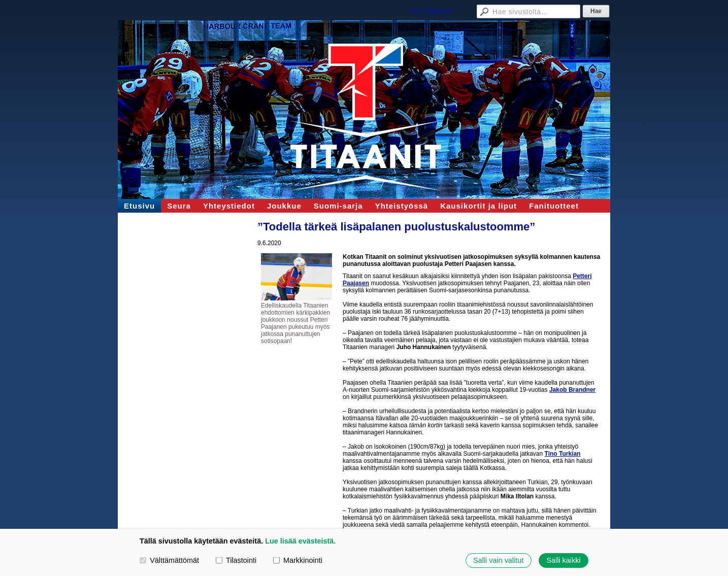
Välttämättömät (169, 560)
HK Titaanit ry (432, 10)
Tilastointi (236, 560)
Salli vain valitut (498, 560)
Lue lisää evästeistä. (300, 541)
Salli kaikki (563, 560)
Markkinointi (298, 560)
